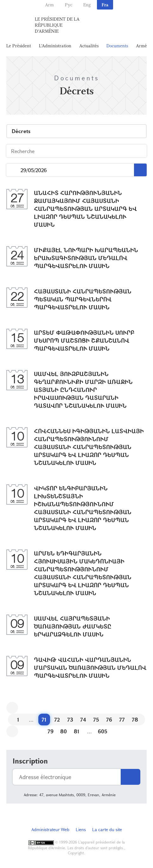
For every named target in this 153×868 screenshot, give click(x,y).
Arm (49, 5)
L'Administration (55, 46)
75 (96, 720)
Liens (81, 829)
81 (77, 731)
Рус (69, 5)
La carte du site (107, 829)
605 (103, 731)
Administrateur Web (50, 829)
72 (57, 720)
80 (64, 731)
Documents (117, 46)
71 (44, 720)
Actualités (89, 46)
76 (109, 720)
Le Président (19, 46)
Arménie (144, 46)
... (13, 170)
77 (122, 720)
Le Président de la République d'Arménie (57, 25)
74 (83, 720)
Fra (105, 5)
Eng (87, 5)
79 (51, 731)
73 (70, 720)
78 (135, 720)
